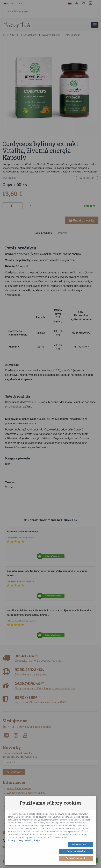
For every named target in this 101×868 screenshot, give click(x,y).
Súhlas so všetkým (76, 851)
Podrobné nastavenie (76, 858)
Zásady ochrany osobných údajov (24, 840)
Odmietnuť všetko (81, 845)
